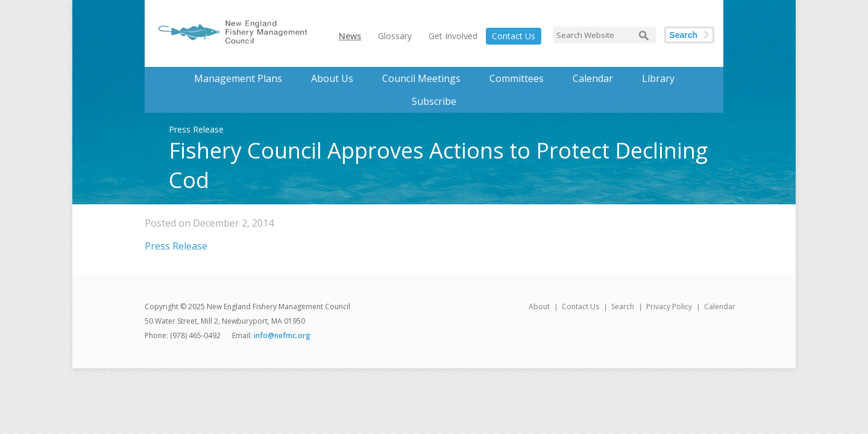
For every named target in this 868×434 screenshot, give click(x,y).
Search (683, 35)
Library (658, 78)
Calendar (593, 78)
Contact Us (514, 36)
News (350, 36)
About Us (332, 78)
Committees (517, 78)
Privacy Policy (669, 307)
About (539, 307)
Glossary (395, 36)
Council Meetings (421, 78)
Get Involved (453, 36)
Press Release (176, 246)
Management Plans (238, 78)
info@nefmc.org (282, 335)
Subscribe (434, 101)
